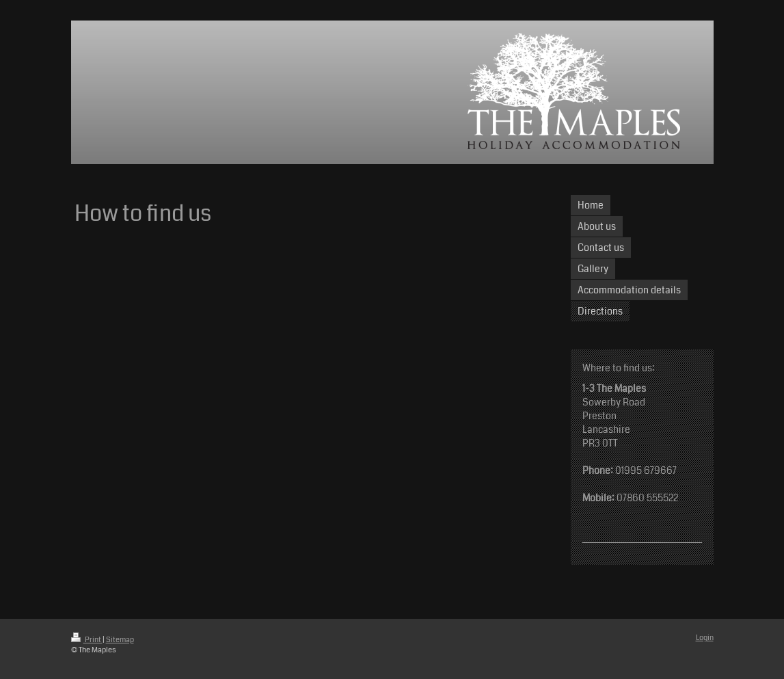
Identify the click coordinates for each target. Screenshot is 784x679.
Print (87, 640)
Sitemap (120, 640)
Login (705, 638)
